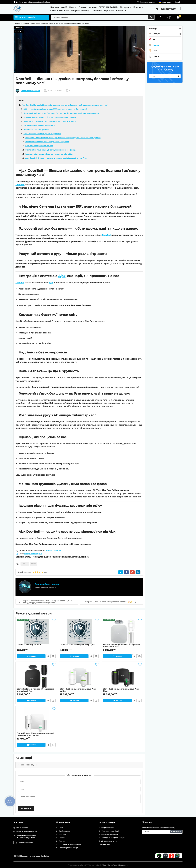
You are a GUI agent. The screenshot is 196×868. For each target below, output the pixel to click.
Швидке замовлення (48, 656)
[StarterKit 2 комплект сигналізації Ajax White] (79, 675)
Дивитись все (104, 845)
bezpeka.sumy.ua (33, 554)
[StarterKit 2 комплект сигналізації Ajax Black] (122, 675)
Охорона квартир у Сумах (29, 645)
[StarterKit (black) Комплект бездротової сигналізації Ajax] (36, 675)
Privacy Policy (106, 865)
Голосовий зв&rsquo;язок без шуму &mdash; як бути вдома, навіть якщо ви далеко (61, 113)
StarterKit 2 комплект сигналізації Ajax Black (121, 690)
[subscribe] (165, 76)
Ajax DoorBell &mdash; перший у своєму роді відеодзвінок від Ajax (56, 158)
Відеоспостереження (110, 834)
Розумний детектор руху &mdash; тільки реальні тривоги (50, 117)
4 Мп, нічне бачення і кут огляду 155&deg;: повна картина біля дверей (55, 109)
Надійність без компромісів (36, 130)
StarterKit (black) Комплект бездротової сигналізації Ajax (36, 691)
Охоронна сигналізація (110, 831)
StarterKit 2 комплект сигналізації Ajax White (78, 690)
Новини (19, 28)
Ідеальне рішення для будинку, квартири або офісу (49, 154)
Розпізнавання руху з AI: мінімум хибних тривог (47, 142)
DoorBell (20, 185)
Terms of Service (118, 865)
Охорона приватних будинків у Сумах (78, 645)
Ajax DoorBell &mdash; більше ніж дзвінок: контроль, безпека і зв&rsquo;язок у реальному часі (65, 105)
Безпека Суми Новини (30, 91)
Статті (18, 31)
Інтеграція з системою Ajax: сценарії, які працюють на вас (50, 121)
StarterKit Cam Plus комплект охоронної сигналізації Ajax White (35, 734)
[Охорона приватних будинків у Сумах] (79, 631)
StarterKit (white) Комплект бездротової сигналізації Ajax (122, 647)
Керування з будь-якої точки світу (39, 125)
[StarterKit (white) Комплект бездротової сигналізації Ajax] (122, 631)
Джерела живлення (109, 841)
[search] (103, 17)
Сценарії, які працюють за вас (39, 146)
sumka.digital (43, 856)
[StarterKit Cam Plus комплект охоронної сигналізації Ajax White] (36, 720)
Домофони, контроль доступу (113, 838)
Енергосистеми (107, 828)
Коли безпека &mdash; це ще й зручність (42, 134)
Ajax (62, 276)
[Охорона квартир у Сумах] (36, 631)
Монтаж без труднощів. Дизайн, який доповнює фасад (50, 150)
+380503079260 (54, 550)
